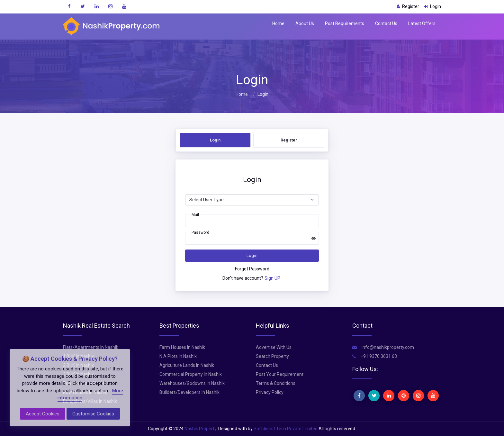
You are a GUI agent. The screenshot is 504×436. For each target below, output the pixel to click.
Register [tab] (289, 140)
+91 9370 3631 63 (375, 356)
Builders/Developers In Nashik (189, 392)
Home (278, 23)
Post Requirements (345, 23)
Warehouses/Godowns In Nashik (192, 383)
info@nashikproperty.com (383, 347)
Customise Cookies (93, 414)
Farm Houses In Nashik (182, 347)
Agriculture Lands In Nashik (187, 365)
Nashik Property (200, 429)
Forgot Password (252, 269)
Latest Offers (422, 23)
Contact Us (386, 23)
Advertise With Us (274, 347)
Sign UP (272, 278)
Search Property (272, 356)
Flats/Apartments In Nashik (91, 347)
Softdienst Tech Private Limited (286, 429)
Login (252, 255)
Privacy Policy (270, 392)
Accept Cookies (43, 414)
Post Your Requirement (280, 374)
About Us (305, 23)
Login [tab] (215, 140)
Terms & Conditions (276, 383)
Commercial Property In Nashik (191, 374)
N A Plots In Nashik (178, 356)
